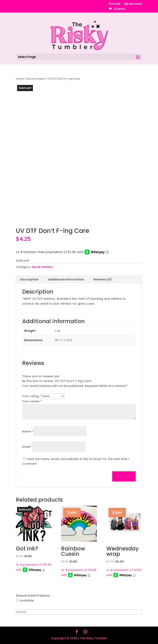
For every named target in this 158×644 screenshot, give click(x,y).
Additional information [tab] (66, 279)
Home (20, 79)
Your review (32, 401)
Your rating (32, 396)
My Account (133, 4)
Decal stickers (36, 79)
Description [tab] (29, 279)
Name (28, 431)
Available (27, 601)
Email (27, 447)
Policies (115, 4)
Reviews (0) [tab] (103, 279)
